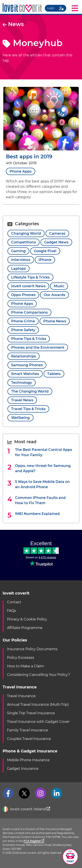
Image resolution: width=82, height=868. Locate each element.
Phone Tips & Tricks (29, 339)
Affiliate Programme (25, 628)
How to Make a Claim (25, 666)
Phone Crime (23, 321)
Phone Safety (23, 330)
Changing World (26, 233)
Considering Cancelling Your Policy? (38, 675)
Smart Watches (25, 374)
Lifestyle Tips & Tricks (30, 277)
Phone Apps (21, 171)
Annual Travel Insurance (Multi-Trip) (38, 705)
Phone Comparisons (29, 312)
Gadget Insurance (23, 769)
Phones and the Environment (38, 347)
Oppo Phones (23, 295)
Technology (22, 383)
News (13, 24)
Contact (14, 602)
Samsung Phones (27, 365)
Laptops (18, 269)
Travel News (22, 400)
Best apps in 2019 (29, 156)
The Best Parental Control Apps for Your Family (44, 452)
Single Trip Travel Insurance (31, 713)
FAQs (11, 611)
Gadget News (56, 242)
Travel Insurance (21, 696)
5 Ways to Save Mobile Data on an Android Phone (42, 484)
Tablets (54, 374)
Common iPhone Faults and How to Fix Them (40, 500)
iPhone (45, 260)
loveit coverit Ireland (26, 809)
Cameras (57, 233)
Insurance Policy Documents (32, 649)
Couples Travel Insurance (29, 739)
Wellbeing (20, 418)
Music (59, 286)
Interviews (21, 260)
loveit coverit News (28, 286)
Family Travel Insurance (28, 730)
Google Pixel (45, 251)
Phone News (55, 321)
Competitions (24, 242)
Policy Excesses (21, 658)
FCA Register (34, 841)
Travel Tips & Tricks (28, 409)
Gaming (18, 251)
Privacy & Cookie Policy (27, 619)
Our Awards (54, 295)
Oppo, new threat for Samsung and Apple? (43, 468)
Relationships (24, 356)
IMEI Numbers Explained (37, 514)
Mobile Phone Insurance (28, 760)
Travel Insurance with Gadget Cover (38, 722)
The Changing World (30, 391)
